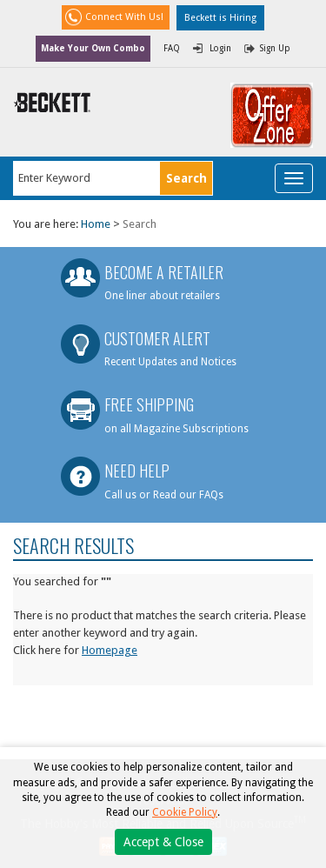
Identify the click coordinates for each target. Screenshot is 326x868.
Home (96, 224)
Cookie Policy (185, 812)
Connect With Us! (124, 17)
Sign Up (275, 48)
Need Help (137, 471)
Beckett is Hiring (220, 18)
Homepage (110, 650)
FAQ (172, 48)
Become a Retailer (164, 272)
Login (220, 48)
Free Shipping (149, 404)
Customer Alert (157, 338)
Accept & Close (163, 842)
